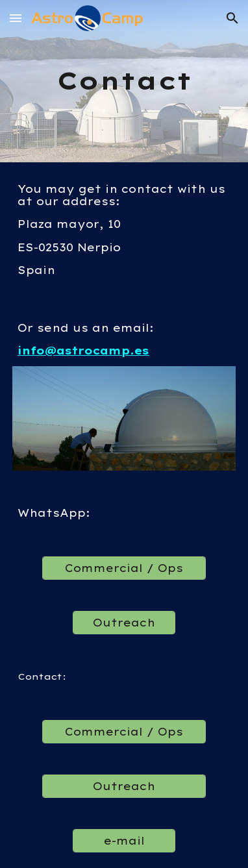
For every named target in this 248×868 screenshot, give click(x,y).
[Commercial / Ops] (124, 568)
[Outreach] (124, 623)
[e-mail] (124, 841)
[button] (16, 18)
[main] (124, 81)
